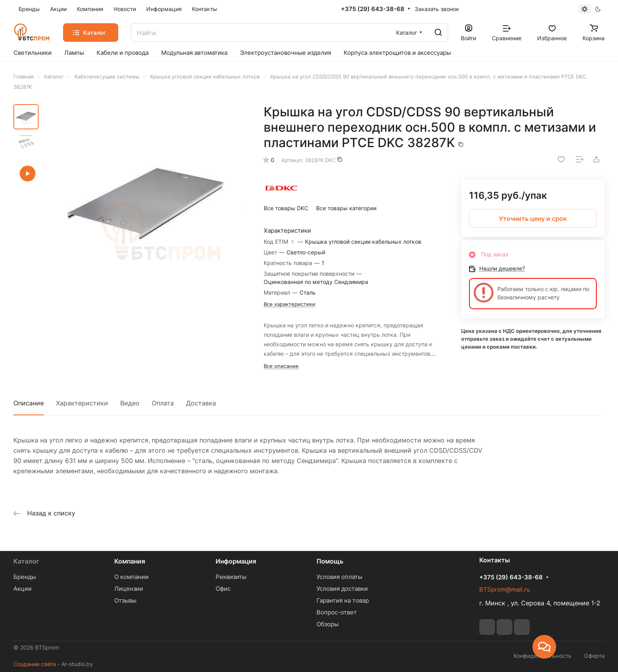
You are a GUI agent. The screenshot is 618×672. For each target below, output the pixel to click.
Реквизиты (231, 577)
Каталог (26, 561)
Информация (236, 561)
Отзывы (125, 600)
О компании (131, 577)
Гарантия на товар (343, 600)
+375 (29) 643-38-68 (373, 9)
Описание (29, 403)
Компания (130, 561)
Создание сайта (35, 664)
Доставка (201, 403)
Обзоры (328, 624)
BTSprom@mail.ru (505, 589)
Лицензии (129, 589)
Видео (130, 403)
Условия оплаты (339, 577)
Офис (223, 589)
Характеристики (82, 403)
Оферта (594, 656)
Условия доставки (342, 589)
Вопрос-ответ (337, 612)
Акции (22, 589)
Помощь (330, 561)
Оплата (163, 403)
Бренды (25, 577)
